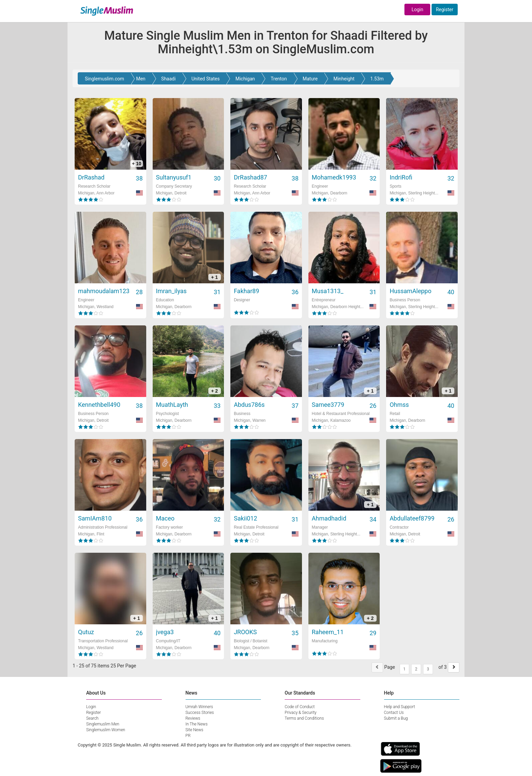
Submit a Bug (396, 718)
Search (92, 718)
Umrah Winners (199, 707)
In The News (197, 724)
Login (417, 10)
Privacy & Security (301, 713)
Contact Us (394, 713)
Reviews (193, 718)
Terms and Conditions (304, 718)
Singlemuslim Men (103, 724)
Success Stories (200, 713)
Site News (195, 730)
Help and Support (400, 707)
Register (445, 10)
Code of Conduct (300, 707)
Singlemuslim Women (106, 730)
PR (188, 736)
